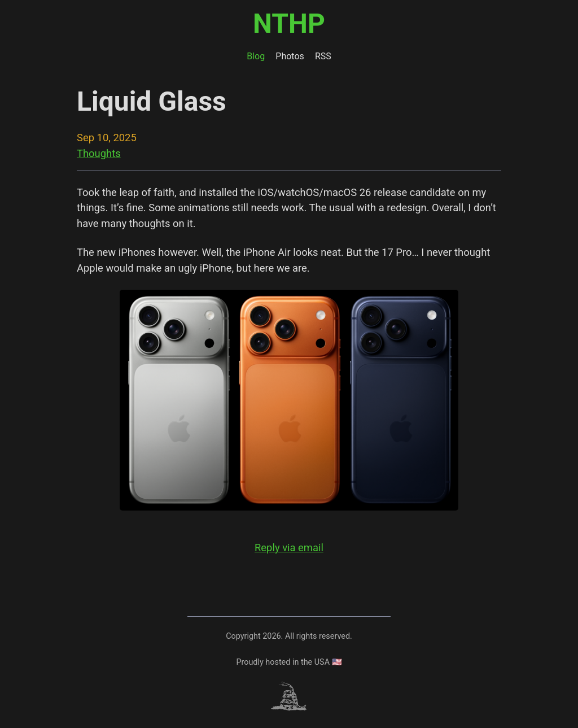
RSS (323, 56)
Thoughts (99, 153)
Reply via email (289, 548)
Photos (290, 56)
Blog (256, 56)
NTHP (289, 23)
